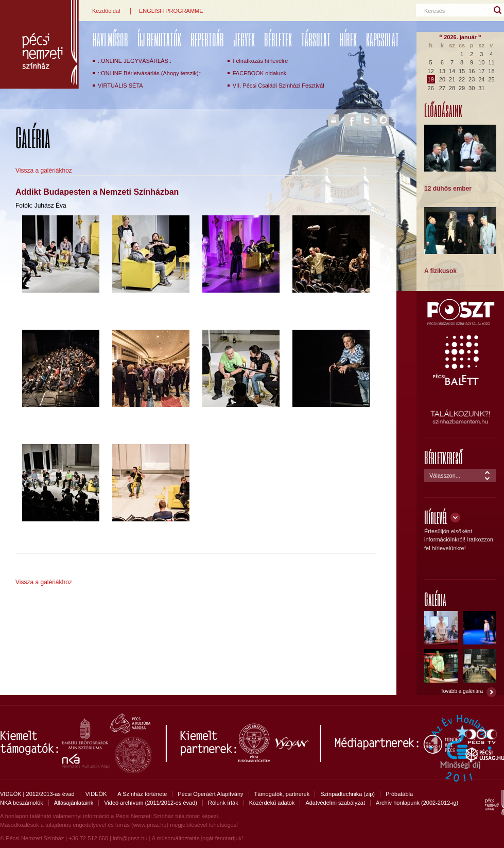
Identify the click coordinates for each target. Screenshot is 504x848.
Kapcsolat (383, 39)
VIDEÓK (96, 794)
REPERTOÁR (207, 39)
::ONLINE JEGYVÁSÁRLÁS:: (135, 61)
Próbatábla (399, 794)
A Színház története (142, 794)
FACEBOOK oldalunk (260, 73)
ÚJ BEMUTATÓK (159, 39)
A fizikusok (440, 271)
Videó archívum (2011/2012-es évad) (151, 803)
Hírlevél (436, 517)
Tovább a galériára (462, 691)
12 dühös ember (448, 189)
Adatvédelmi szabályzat (335, 803)
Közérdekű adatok (272, 803)
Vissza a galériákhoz (44, 171)
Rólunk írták (223, 803)
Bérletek (278, 39)
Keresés (435, 11)
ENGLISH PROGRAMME (171, 11)
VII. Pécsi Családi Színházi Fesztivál (279, 86)
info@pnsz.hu (130, 838)
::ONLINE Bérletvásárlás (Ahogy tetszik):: (150, 73)
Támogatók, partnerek (282, 794)
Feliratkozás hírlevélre (260, 61)
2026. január (460, 37)
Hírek (348, 39)
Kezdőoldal (106, 11)
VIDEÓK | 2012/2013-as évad (37, 794)
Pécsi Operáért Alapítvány (210, 794)
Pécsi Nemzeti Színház (39, 44)
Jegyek (244, 39)
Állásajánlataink (74, 803)
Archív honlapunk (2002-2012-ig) (417, 803)
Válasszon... (445, 476)
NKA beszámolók (22, 803)
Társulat (316, 39)
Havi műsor (110, 39)
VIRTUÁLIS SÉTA (120, 86)
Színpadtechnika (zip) (347, 794)
